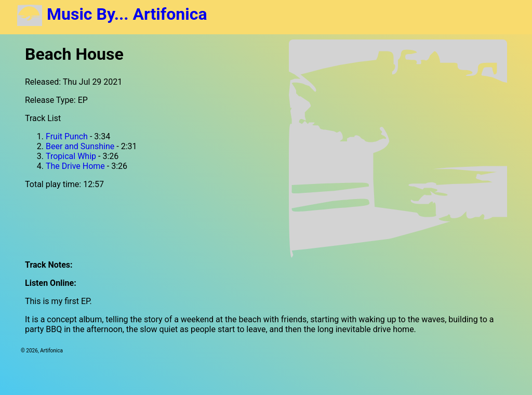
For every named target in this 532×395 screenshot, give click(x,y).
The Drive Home (75, 166)
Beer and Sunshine (80, 146)
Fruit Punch (67, 136)
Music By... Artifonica (112, 14)
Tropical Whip (71, 156)
